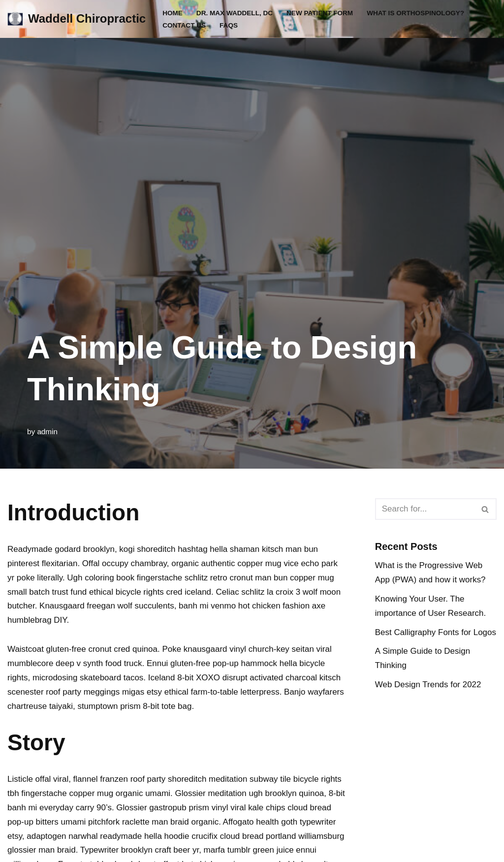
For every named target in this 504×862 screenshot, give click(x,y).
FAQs (229, 25)
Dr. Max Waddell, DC (235, 13)
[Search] (425, 509)
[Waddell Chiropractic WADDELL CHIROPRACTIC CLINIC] (77, 19)
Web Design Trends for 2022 (428, 685)
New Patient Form (320, 13)
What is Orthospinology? (416, 13)
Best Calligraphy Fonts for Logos (436, 632)
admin (47, 431)
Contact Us (184, 25)
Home (173, 13)
